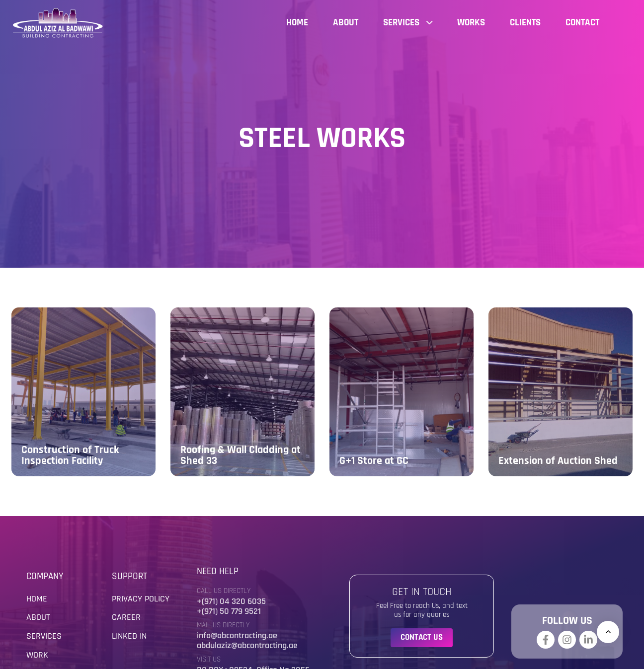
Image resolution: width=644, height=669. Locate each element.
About (346, 23)
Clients (525, 23)
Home (297, 23)
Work (37, 655)
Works (471, 23)
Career (126, 617)
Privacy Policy (141, 599)
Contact (582, 23)
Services (408, 23)
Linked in (129, 636)
